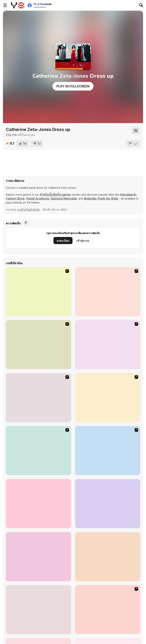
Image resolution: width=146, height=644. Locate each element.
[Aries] (108, 345)
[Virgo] (39, 345)
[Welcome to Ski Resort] (108, 557)
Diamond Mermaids (64, 198)
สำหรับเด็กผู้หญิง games (55, 194)
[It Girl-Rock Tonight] (108, 610)
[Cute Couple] (108, 451)
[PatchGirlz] (39, 504)
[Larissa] (39, 451)
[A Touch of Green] (39, 292)
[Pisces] (108, 292)
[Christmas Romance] (39, 557)
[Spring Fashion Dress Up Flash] (108, 504)
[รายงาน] (133, 143)
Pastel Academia (38, 198)
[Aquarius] (108, 398)
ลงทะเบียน (63, 241)
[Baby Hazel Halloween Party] (39, 610)
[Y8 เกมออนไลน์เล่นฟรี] (18, 5)
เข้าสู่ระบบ (83, 241)
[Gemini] (39, 398)
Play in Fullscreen (73, 86)
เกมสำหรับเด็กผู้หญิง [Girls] (28, 210)
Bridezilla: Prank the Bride (101, 198)
